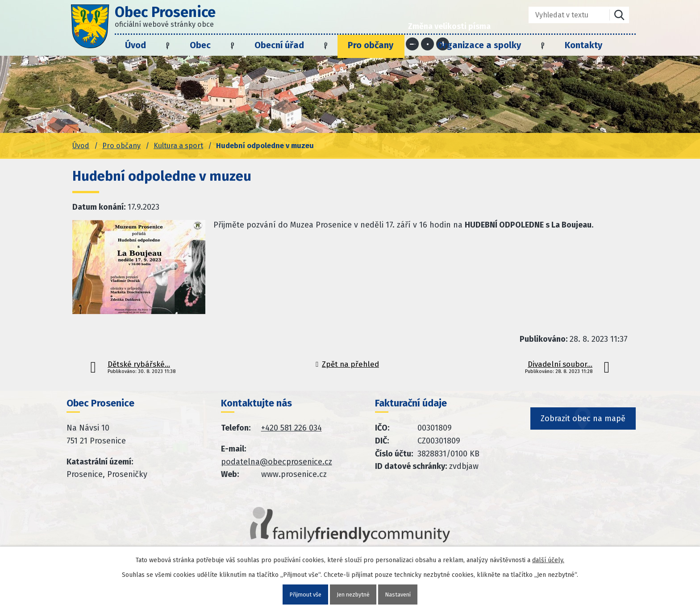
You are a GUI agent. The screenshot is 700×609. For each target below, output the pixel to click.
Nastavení (402, 594)
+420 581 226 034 (292, 428)
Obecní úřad (279, 45)
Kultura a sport (178, 146)
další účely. (548, 559)
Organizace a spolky (479, 45)
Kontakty (583, 45)
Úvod (135, 45)
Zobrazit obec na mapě (584, 434)
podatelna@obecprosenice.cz (277, 462)
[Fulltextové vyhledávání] (563, 15)
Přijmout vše (302, 594)
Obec (200, 45)
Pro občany (371, 45)
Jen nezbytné (354, 594)
